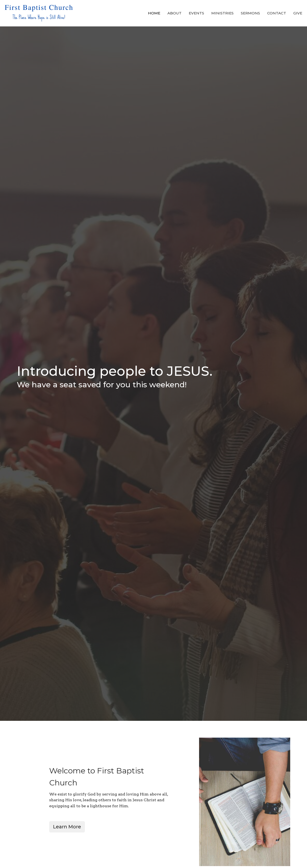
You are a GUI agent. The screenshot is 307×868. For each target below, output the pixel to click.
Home (154, 13)
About (174, 13)
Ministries (222, 13)
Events (196, 13)
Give (298, 13)
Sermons (250, 13)
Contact (277, 13)
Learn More (67, 827)
